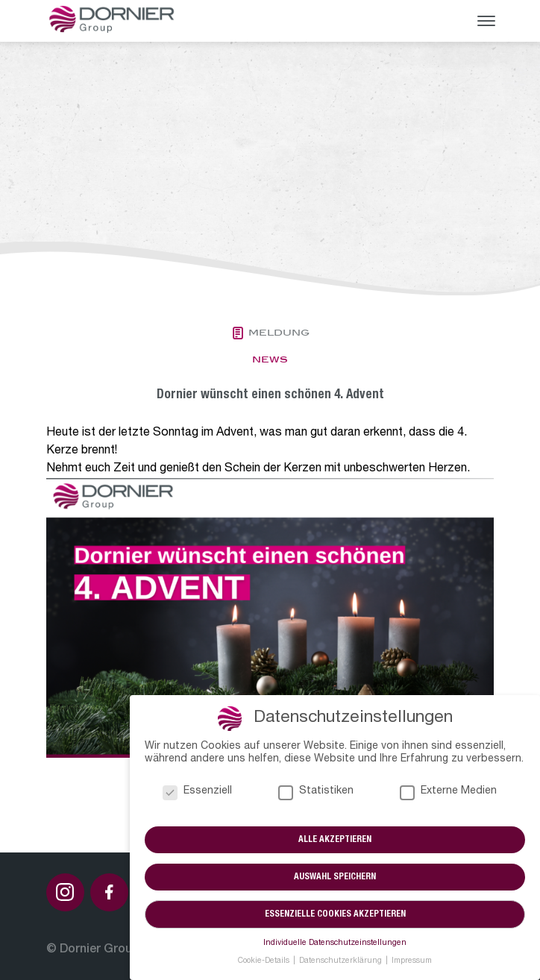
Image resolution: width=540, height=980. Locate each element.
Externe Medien (448, 792)
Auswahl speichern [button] (335, 877)
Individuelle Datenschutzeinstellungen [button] (335, 943)
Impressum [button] (412, 961)
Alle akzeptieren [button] (335, 840)
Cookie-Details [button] (265, 961)
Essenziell (197, 792)
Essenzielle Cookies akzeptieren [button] (335, 914)
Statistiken (316, 792)
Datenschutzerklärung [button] (342, 961)
